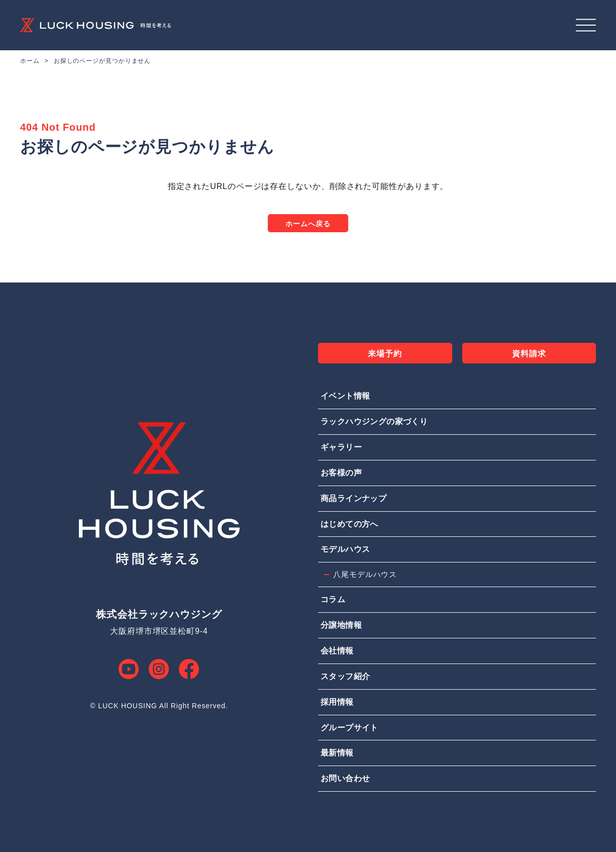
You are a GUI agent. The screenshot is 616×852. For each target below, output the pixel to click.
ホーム (30, 61)
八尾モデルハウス (365, 574)
